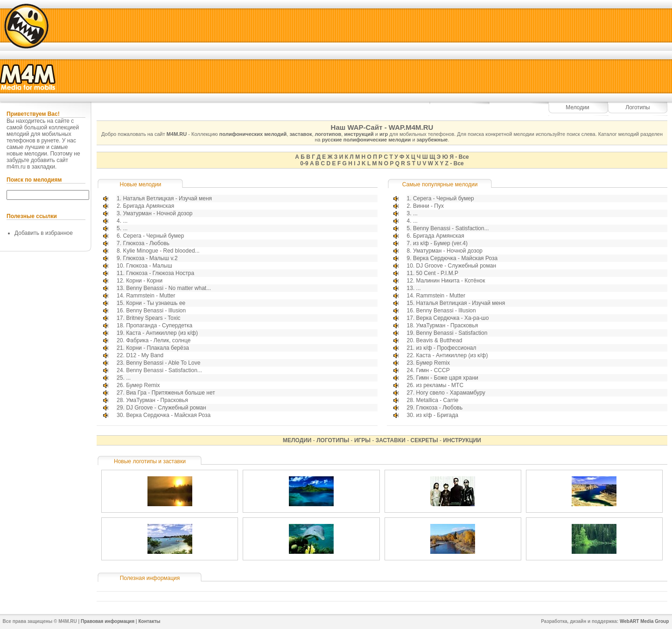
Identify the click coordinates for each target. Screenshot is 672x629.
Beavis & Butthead (439, 340)
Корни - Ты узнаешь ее (156, 303)
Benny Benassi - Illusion (156, 311)
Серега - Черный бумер (153, 236)
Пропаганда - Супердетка (159, 325)
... (125, 221)
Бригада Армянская (148, 206)
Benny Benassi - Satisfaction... (164, 370)
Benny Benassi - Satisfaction (452, 333)
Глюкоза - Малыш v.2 (150, 258)
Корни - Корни (144, 281)
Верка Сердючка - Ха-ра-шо (453, 318)
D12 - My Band (145, 355)
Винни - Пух (428, 206)
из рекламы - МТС (440, 385)
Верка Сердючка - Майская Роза (168, 415)
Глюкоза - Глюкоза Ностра (160, 273)
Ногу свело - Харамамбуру (451, 393)
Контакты (149, 621)
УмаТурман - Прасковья (157, 400)
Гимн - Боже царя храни (447, 378)
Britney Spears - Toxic (153, 318)
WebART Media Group (644, 621)
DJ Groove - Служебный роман (166, 408)
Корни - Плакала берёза (157, 348)
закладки (43, 167)
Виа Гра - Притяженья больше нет (171, 393)
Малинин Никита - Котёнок (451, 281)
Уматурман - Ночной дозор (157, 213)
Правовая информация (108, 621)
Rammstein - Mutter (150, 296)
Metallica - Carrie (437, 400)
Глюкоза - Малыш (149, 266)
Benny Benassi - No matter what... (168, 288)
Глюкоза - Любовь (146, 243)
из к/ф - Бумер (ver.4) (440, 243)
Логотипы (637, 107)
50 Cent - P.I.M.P (437, 273)
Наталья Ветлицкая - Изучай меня (167, 198)
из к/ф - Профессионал (446, 348)
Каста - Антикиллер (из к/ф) (162, 333)
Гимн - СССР (433, 370)
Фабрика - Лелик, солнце (158, 340)
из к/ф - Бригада (437, 415)
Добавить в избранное (44, 233)
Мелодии (577, 107)
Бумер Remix (143, 385)
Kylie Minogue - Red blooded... (161, 251)
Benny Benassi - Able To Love (163, 363)
